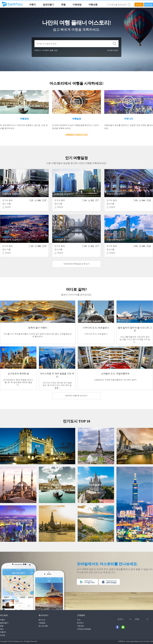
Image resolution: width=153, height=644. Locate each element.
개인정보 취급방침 (84, 629)
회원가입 (149, 5)
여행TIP (3, 632)
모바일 (3, 635)
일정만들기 (48, 5)
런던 (56, 50)
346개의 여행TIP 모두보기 (76, 396)
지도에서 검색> (113, 50)
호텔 (63, 5)
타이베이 (46, 50)
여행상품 (93, 5)
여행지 (33, 5)
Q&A (2, 629)
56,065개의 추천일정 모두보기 (76, 264)
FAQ (79, 620)
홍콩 (52, 50)
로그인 (139, 5)
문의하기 (80, 623)
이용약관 (80, 626)
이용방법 (77, 5)
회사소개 (42, 620)
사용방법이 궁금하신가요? (77, 135)
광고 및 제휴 (43, 626)
